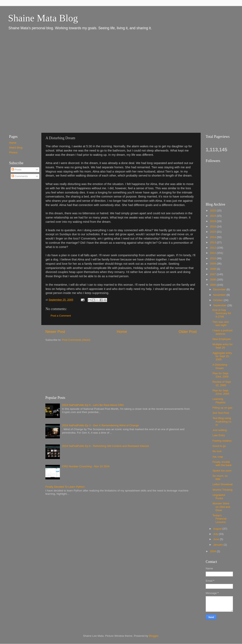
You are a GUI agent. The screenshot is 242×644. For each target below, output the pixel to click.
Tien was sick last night (221, 324)
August (218, 529)
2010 (213, 258)
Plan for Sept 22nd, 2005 (221, 392)
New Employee (222, 339)
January (218, 545)
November (220, 295)
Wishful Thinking (223, 490)
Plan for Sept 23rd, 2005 (221, 375)
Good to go (219, 446)
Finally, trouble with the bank (222, 464)
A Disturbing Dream (220, 366)
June (216, 539)
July (216, 534)
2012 (213, 248)
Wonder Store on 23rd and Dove (221, 507)
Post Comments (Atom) (76, 340)
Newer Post (55, 332)
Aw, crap (218, 457)
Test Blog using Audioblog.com (222, 421)
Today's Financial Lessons (220, 519)
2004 (213, 551)
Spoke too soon (222, 471)
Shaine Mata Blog (43, 18)
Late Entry (219, 435)
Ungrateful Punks (219, 497)
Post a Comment (61, 316)
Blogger (154, 636)
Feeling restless (222, 441)
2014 (213, 237)
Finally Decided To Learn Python (65, 487)
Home (122, 332)
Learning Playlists (219, 401)
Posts (17, 170)
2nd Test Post (221, 413)
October (218, 300)
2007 (213, 274)
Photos (13, 152)
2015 (213, 232)
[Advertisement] (44, 81)
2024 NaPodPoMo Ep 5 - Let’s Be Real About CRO (93, 405)
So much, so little (220, 477)
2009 (213, 264)
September (220, 305)
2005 (213, 285)
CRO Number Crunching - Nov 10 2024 (86, 466)
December (220, 289)
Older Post (188, 332)
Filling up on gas (222, 408)
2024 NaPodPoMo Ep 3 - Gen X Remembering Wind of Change (100, 425)
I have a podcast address (223, 332)
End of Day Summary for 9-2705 (222, 313)
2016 (213, 226)
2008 (213, 269)
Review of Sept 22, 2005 (222, 383)
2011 (213, 253)
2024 (213, 216)
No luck (217, 451)
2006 (213, 280)
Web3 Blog (16, 148)
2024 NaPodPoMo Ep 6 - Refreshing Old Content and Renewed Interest (105, 446)
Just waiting (220, 430)
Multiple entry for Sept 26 (223, 346)
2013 (213, 242)
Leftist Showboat (223, 484)
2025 (213, 211)
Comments (20, 176)
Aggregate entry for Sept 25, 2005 (222, 356)
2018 (213, 221)
